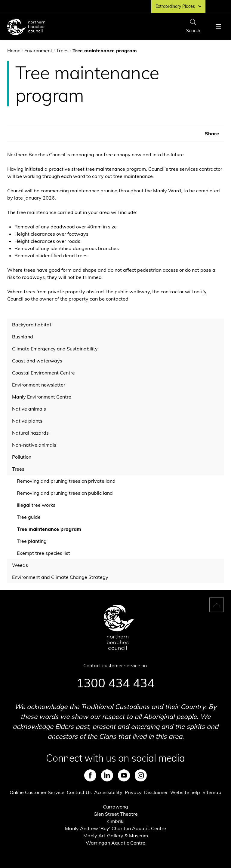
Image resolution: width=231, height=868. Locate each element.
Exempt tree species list (43, 553)
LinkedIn (107, 775)
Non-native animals (34, 445)
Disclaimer (156, 792)
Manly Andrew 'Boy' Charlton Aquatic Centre (115, 828)
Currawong (115, 807)
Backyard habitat (32, 325)
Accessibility (108, 792)
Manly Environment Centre (42, 397)
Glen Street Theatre (116, 814)
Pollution (22, 457)
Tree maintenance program (49, 529)
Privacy (133, 792)
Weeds (20, 565)
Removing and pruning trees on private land (66, 481)
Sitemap (212, 792)
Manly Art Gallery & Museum (116, 836)
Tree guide (29, 517)
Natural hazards (30, 433)
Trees (62, 50)
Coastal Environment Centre (43, 373)
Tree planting (32, 541)
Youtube (124, 775)
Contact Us (79, 792)
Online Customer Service (37, 792)
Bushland (23, 337)
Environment (38, 50)
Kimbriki (115, 821)
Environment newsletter (39, 385)
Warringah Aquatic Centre (115, 843)
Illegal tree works (36, 505)
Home (14, 50)
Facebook (90, 775)
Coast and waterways (37, 361)
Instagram (141, 775)
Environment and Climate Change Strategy (60, 577)
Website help (185, 792)
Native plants (27, 421)
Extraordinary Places (178, 6)
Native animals (29, 409)
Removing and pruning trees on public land (65, 493)
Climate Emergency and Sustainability (55, 349)
